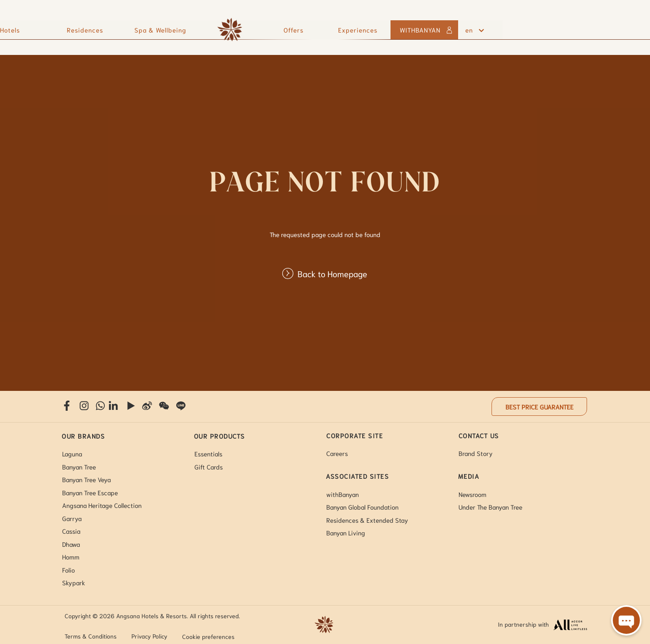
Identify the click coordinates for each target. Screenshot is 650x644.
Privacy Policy (149, 636)
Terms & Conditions (91, 636)
